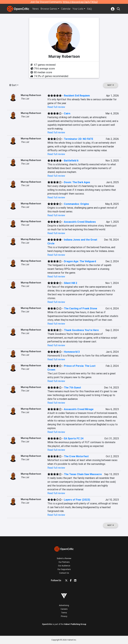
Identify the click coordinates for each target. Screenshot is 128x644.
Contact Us (64, 573)
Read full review (56, 107)
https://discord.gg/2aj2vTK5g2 (80, 2)
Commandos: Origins (76, 204)
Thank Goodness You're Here (81, 330)
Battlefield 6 (71, 161)
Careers (64, 609)
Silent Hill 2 (71, 283)
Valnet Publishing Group (75, 624)
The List (25, 99)
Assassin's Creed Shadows (80, 222)
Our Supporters (64, 569)
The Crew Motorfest (76, 456)
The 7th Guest (72, 387)
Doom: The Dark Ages (77, 182)
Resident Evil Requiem (77, 96)
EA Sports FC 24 (74, 438)
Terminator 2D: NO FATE (79, 139)
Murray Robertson (31, 95)
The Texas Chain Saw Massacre (83, 474)
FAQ (90, 9)
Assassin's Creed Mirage (79, 409)
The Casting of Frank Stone (80, 308)
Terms (64, 613)
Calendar (67, 9)
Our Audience (64, 566)
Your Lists (79, 9)
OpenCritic (47, 624)
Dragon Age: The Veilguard (80, 261)
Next (111, 85)
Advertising (64, 605)
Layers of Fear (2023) (77, 500)
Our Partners (64, 562)
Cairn (67, 113)
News (36, 9)
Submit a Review (64, 558)
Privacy (64, 616)
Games (49, 9)
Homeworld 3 (72, 352)
